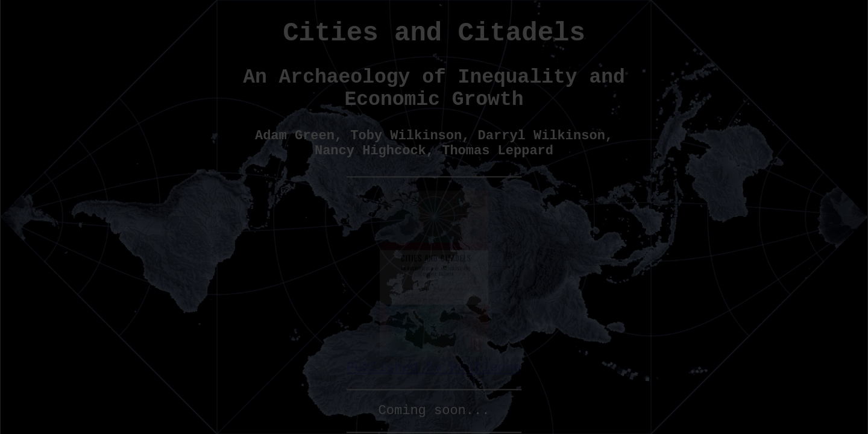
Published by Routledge (434, 361)
